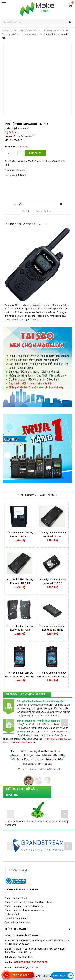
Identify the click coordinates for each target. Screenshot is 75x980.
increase (21, 153)
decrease (8, 153)
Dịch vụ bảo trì (13, 914)
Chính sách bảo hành (16, 898)
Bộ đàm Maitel (18, 870)
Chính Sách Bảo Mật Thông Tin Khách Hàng (28, 902)
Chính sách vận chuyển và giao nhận (24, 910)
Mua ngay (35, 153)
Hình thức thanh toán (16, 918)
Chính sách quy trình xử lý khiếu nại (24, 906)
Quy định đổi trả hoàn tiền (18, 922)
